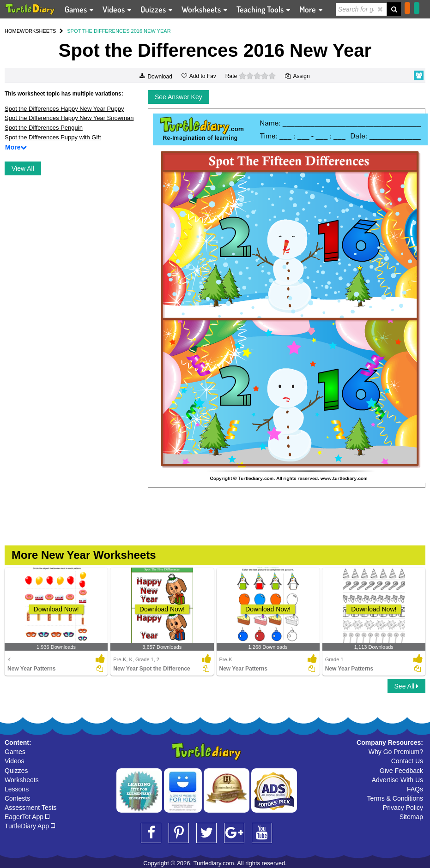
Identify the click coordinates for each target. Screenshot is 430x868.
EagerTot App (27, 817)
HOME (12, 31)
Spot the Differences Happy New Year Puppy (64, 109)
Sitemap (411, 817)
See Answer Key (179, 97)
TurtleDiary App (30, 826)
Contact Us (407, 761)
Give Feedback (401, 771)
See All (406, 686)
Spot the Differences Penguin (44, 128)
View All (23, 168)
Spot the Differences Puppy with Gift (53, 137)
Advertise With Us (397, 780)
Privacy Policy (403, 808)
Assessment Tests (31, 808)
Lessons (17, 789)
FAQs (415, 789)
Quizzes (16, 771)
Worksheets (22, 780)
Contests (17, 798)
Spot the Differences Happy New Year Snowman (69, 118)
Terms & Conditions (395, 798)
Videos (15, 761)
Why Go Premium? (396, 752)
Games (15, 752)
